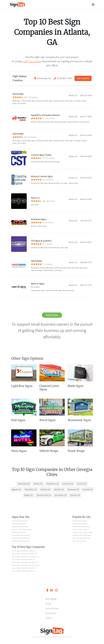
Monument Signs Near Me (20, 541)
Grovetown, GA (61, 495)
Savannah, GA (68, 484)
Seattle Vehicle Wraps (80, 521)
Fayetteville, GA (52, 484)
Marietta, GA (59, 490)
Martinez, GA (45, 490)
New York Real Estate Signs (82, 538)
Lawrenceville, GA (44, 495)
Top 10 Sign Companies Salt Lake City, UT (26, 565)
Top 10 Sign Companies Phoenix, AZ (24, 568)
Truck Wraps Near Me (19, 524)
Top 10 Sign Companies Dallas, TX (23, 571)
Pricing (48, 604)
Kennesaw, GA (44, 78)
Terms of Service (52, 609)
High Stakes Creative (20, 78)
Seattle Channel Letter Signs (82, 535)
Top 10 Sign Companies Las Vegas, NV (25, 562)
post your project (32, 61)
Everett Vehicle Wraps (80, 524)
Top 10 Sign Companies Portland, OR (24, 554)
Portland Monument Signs (81, 527)
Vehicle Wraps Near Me (20, 521)
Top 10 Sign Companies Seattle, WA (24, 551)
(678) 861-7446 (64, 78)
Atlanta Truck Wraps (79, 541)
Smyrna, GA (82, 484)
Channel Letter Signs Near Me (22, 529)
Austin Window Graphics (81, 529)
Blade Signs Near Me (19, 532)
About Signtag (51, 599)
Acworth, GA (88, 490)
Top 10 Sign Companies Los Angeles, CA (26, 557)
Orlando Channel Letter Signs (82, 532)
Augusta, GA (16, 490)
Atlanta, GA (38, 484)
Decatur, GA (75, 495)
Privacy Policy (51, 613)
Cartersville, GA (24, 484)
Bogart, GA (29, 495)
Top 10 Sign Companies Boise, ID (23, 559)
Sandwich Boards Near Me (21, 538)
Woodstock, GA (31, 490)
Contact (48, 618)
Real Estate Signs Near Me (21, 535)
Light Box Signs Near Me (20, 527)
